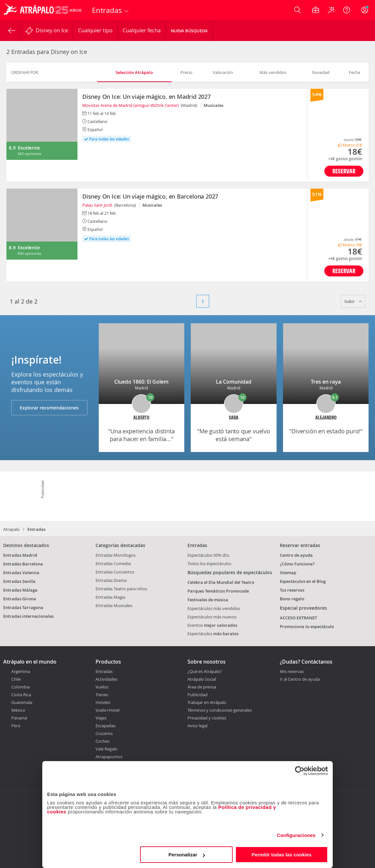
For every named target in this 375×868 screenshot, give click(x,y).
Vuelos (102, 687)
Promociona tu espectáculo (307, 626)
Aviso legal (198, 726)
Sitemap (288, 573)
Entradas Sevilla (19, 581)
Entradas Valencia (21, 573)
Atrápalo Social (202, 679)
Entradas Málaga (20, 590)
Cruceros (104, 733)
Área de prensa (202, 687)
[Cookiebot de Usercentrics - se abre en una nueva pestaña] (300, 771)
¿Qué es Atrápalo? (205, 671)
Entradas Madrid (20, 555)
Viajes (101, 718)
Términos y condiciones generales (220, 710)
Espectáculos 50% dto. (209, 555)
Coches (102, 741)
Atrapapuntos (109, 757)
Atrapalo (11, 529)
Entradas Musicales (114, 605)
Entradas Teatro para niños (121, 589)
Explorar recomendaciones (49, 408)
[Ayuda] (347, 10)
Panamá (19, 718)
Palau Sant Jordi (97, 205)
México (18, 710)
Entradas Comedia (113, 563)
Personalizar (187, 855)
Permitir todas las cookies (281, 855)
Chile (16, 679)
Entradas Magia (110, 597)
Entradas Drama (111, 580)
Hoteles (103, 702)
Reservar (344, 171)
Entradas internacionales (28, 616)
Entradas (104, 671)
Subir (353, 301)
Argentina (21, 671)
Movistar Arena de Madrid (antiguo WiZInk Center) (131, 105)
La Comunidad (234, 382)
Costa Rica (21, 695)
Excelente (29, 148)
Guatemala (22, 702)
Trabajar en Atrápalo (207, 702)
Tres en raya (326, 382)
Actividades (106, 679)
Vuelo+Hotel (107, 710)
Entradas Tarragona (23, 607)
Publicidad (198, 695)
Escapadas (106, 726)
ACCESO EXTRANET (298, 618)
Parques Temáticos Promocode (218, 591)
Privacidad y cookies (207, 718)
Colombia (20, 687)
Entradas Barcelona (23, 564)
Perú (16, 726)
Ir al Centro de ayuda (300, 679)
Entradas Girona (20, 599)
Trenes (102, 695)
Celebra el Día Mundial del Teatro (221, 582)
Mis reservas (292, 672)
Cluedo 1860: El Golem (141, 382)
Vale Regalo (106, 749)
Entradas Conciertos (115, 572)
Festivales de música (208, 600)
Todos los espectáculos (209, 563)
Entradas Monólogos (116, 555)
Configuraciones (296, 835)
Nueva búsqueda (189, 31)
